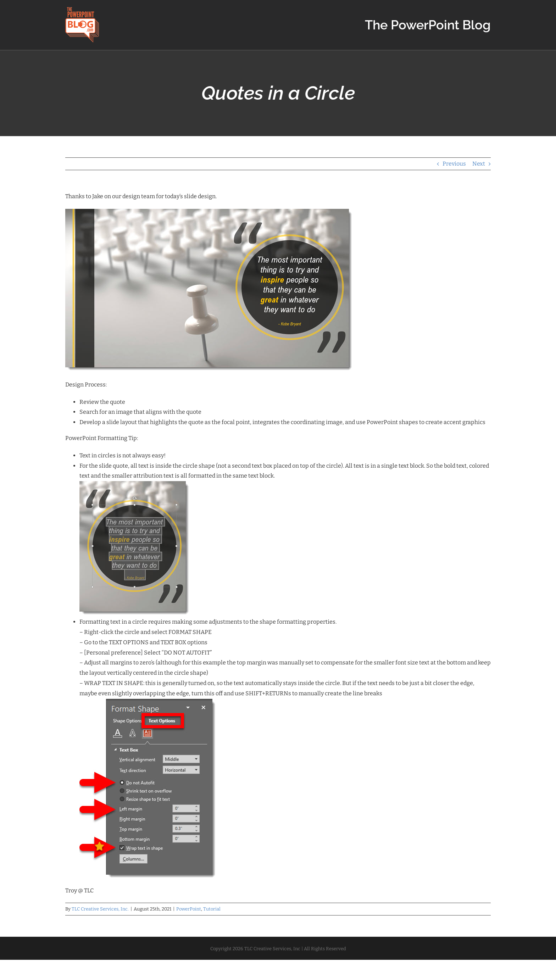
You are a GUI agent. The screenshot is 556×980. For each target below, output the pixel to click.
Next (479, 164)
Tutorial (212, 909)
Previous (454, 164)
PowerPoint (189, 909)
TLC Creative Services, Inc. (100, 909)
